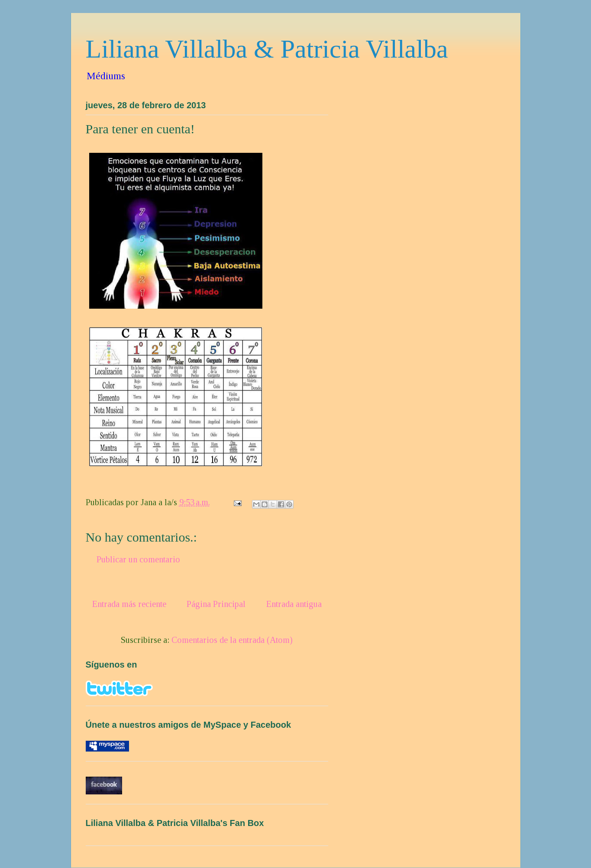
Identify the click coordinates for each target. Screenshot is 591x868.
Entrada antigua (294, 604)
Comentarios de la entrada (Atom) (232, 640)
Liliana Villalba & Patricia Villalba (267, 49)
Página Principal (216, 604)
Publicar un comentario (138, 559)
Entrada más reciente (129, 604)
